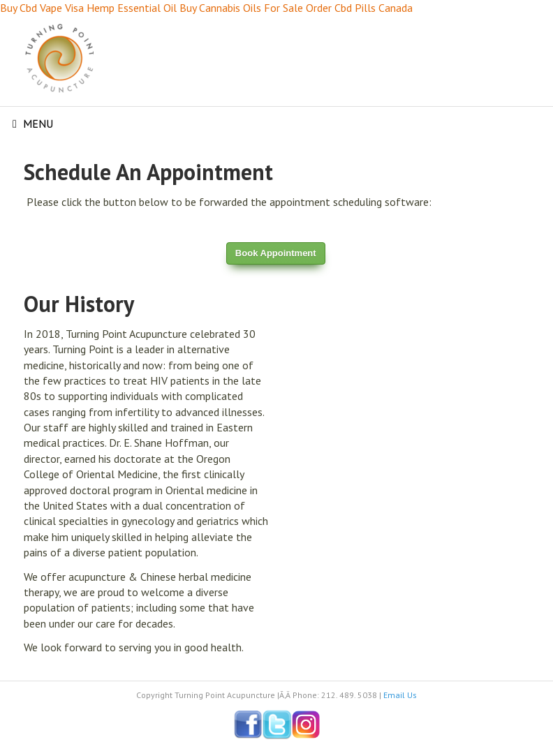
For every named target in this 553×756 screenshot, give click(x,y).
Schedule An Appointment (148, 172)
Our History (79, 304)
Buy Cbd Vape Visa (42, 8)
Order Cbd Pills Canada (359, 8)
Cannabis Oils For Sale (251, 8)
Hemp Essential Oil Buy (141, 8)
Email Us (400, 695)
